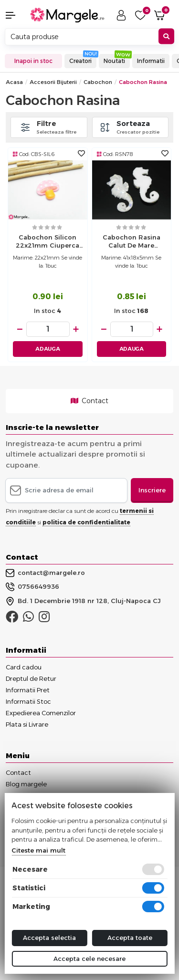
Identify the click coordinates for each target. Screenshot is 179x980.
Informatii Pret (28, 690)
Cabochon (98, 82)
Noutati (114, 61)
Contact (89, 401)
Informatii (151, 61)
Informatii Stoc (28, 701)
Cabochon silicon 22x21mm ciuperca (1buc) (47, 242)
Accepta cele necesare (89, 959)
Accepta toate (130, 938)
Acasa (14, 82)
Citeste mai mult (38, 850)
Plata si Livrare (27, 724)
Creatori (80, 61)
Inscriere (152, 490)
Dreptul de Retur (31, 678)
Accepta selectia (49, 938)
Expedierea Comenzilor (41, 713)
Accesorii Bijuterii (53, 82)
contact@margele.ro (45, 573)
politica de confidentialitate (86, 522)
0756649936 (32, 587)
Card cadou (24, 667)
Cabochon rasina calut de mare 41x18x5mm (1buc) (132, 242)
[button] (15, 15)
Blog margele (26, 784)
